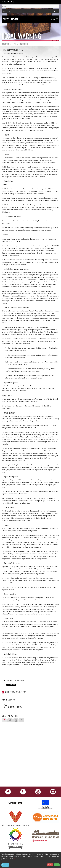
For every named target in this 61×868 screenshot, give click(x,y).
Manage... (5, 865)
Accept (57, 865)
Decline (50, 865)
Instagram (22, 720)
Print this (9, 681)
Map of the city (8, 2)
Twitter (10, 720)
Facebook (4, 720)
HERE (15, 859)
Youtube (16, 720)
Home (14, 44)
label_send (20, 681)
